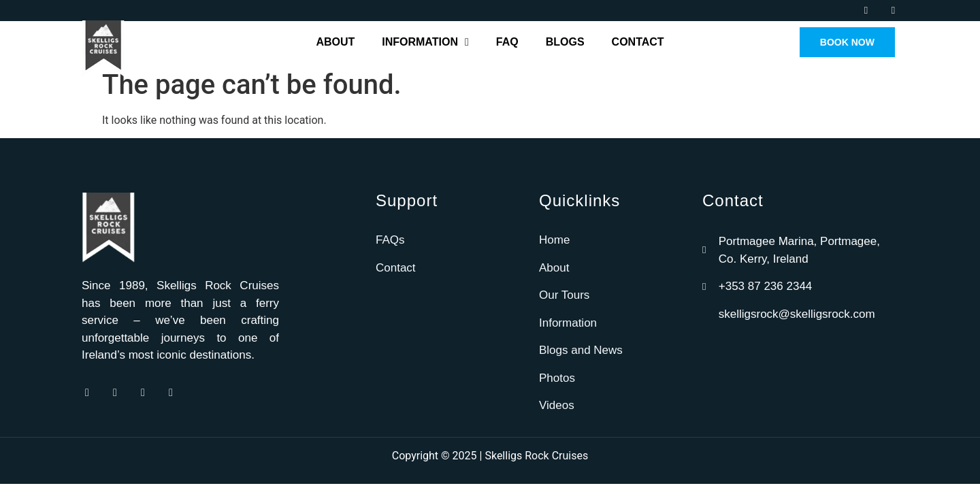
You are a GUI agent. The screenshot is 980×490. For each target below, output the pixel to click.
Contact (638, 42)
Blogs (565, 42)
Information (425, 42)
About (335, 42)
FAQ (507, 42)
